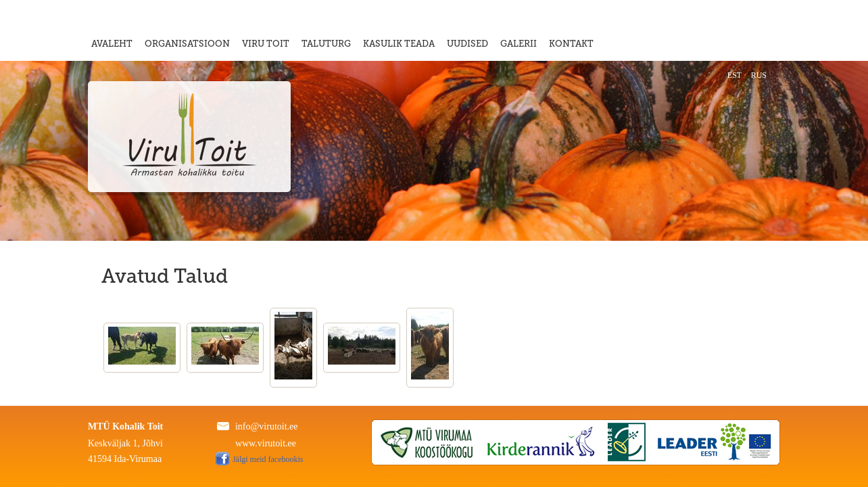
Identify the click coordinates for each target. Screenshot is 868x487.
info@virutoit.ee (267, 426)
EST (734, 75)
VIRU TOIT (266, 44)
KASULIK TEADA (399, 44)
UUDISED (467, 44)
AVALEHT (112, 44)
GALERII (519, 44)
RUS (759, 75)
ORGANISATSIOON (187, 44)
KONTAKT (571, 44)
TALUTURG (326, 44)
